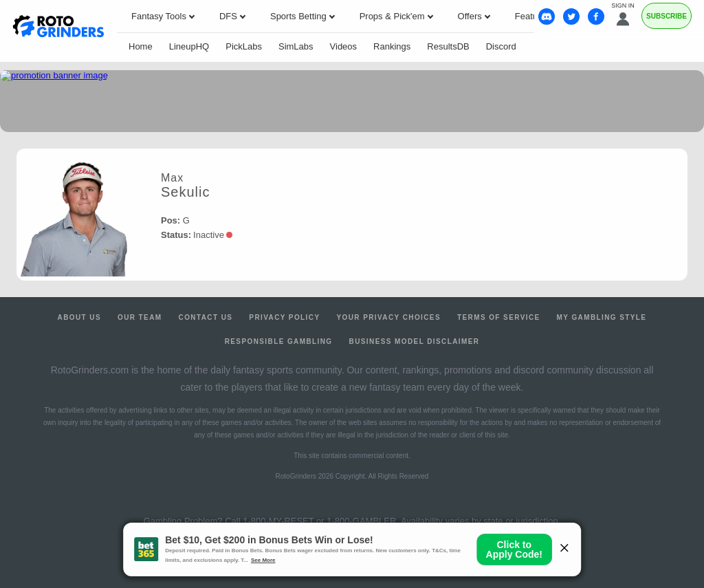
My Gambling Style (602, 317)
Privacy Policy (284, 317)
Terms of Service (499, 317)
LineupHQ (189, 46)
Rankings (392, 46)
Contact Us (206, 317)
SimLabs (296, 46)
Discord (501, 46)
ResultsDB (448, 46)
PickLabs (244, 46)
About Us (79, 317)
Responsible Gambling (279, 341)
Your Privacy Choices (388, 317)
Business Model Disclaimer (415, 341)
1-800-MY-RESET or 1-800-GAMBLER (319, 521)
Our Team (140, 317)
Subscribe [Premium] (667, 16)
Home (141, 46)
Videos (344, 46)
